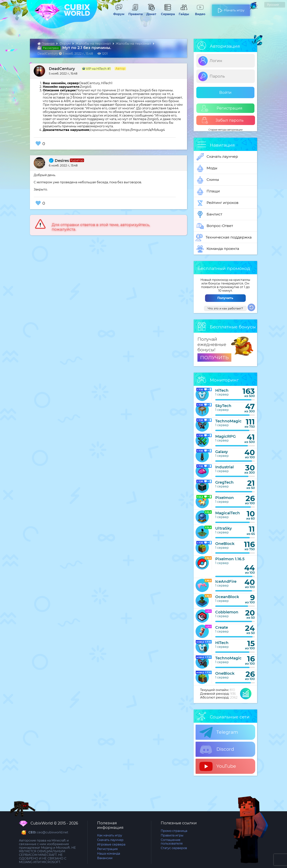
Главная (46, 44)
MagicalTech (228, 513)
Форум (117, 12)
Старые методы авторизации (225, 130)
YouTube (218, 766)
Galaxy (222, 452)
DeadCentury (62, 69)
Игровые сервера (111, 844)
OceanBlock (227, 597)
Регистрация (222, 108)
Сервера (167, 12)
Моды (207, 168)
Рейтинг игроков (218, 203)
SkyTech (223, 406)
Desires (59, 161)
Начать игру (231, 9)
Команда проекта (218, 249)
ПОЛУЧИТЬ (214, 357)
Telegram (219, 732)
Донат (150, 12)
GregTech (224, 482)
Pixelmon (225, 498)
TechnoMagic (228, 421)
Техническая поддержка (224, 238)
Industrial (225, 467)
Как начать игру (110, 835)
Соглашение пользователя (172, 842)
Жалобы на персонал (94, 44)
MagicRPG (225, 436)
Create (222, 627)
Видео (199, 12)
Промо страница (174, 831)
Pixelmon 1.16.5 (230, 559)
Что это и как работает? (225, 308)
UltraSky (224, 528)
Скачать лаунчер (217, 157)
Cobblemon (227, 612)
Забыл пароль (223, 120)
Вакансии (105, 858)
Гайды (182, 12)
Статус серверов (174, 848)
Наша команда (109, 854)
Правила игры (172, 835)
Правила (135, 12)
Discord (217, 749)
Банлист (209, 214)
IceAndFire (226, 581)
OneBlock (225, 544)
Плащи (208, 191)
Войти (225, 92)
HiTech (222, 390)
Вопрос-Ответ (215, 226)
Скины (208, 180)
